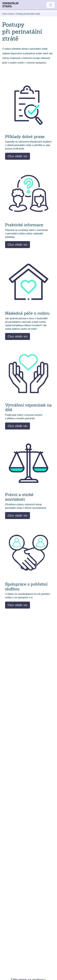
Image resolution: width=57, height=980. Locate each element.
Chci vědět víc (18, 156)
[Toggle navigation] (51, 5)
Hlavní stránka (8, 14)
